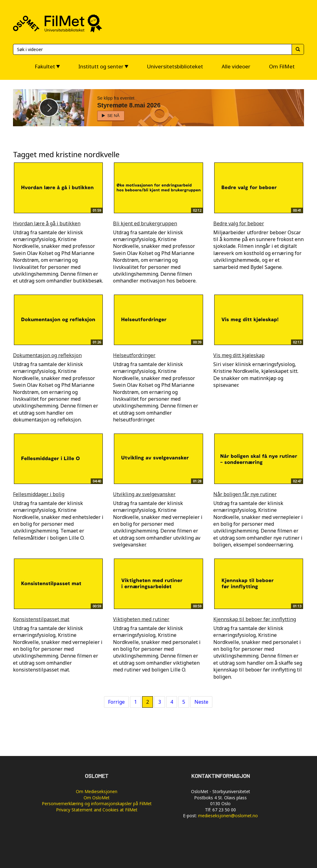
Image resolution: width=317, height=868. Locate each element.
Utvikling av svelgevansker (144, 494)
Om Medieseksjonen (97, 791)
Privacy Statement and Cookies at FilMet (97, 810)
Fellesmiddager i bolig (39, 494)
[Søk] (152, 49)
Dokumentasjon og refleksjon (47, 355)
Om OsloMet (97, 798)
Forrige (116, 702)
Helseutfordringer (134, 355)
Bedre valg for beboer (239, 223)
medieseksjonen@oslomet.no (228, 816)
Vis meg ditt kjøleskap (239, 355)
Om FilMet (282, 66)
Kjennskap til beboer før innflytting (255, 619)
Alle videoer (236, 66)
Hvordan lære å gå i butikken (47, 223)
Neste (201, 702)
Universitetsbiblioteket (175, 66)
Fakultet (45, 66)
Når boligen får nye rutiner (245, 494)
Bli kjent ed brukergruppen (145, 223)
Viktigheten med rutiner (141, 619)
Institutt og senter (101, 66)
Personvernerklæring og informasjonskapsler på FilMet (97, 803)
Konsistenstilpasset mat (41, 619)
